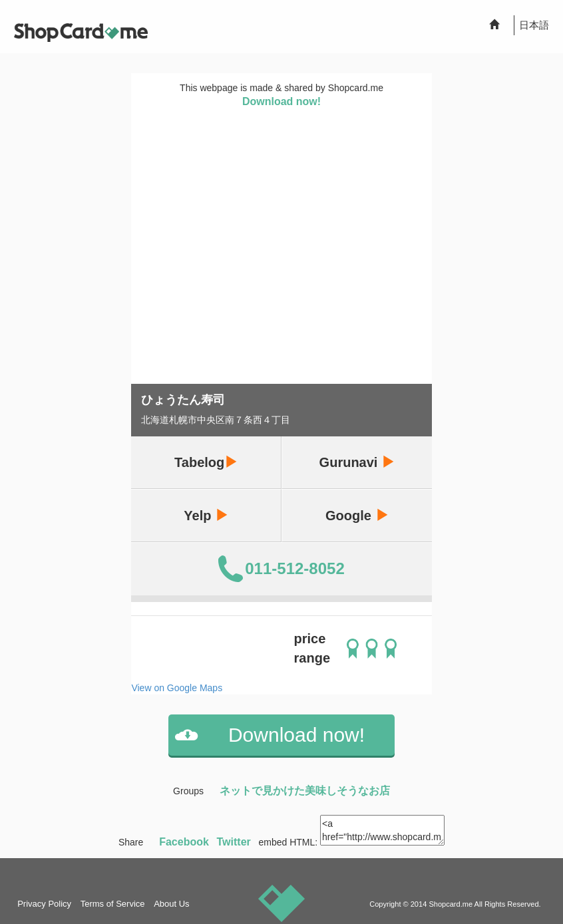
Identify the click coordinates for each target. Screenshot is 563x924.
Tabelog (206, 462)
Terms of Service (113, 904)
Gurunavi (357, 462)
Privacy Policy (44, 904)
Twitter (234, 842)
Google (357, 515)
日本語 (534, 25)
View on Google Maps (177, 688)
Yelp (206, 515)
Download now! (281, 101)
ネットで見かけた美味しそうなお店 (305, 791)
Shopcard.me (451, 904)
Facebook (184, 842)
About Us (171, 904)
